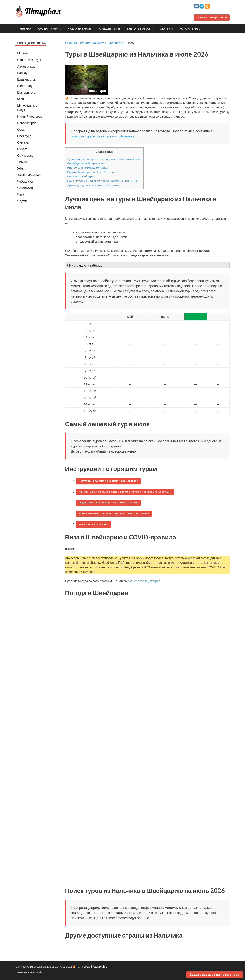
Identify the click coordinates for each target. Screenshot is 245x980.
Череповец (25, 188)
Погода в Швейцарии (81, 176)
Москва (22, 53)
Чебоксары (25, 181)
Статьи (165, 29)
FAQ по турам (48, 29)
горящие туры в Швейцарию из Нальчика (103, 136)
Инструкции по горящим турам (87, 168)
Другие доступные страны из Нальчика (93, 185)
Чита (21, 194)
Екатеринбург (27, 92)
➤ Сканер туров (79, 29)
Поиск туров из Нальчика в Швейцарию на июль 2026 (102, 181)
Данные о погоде (26, 972)
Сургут (22, 149)
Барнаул (23, 73)
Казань (22, 99)
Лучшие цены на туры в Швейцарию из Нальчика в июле (104, 159)
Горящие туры (109, 29)
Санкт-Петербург (29, 60)
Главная (25, 29)
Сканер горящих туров (212, 17)
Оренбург (24, 136)
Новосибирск (27, 123)
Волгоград (24, 86)
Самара (23, 142)
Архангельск (26, 66)
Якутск (22, 201)
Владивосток (26, 79)
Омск (21, 129)
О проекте (84, 967)
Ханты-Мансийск (29, 175)
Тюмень (23, 162)
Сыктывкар (25, 155)
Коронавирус (190, 29)
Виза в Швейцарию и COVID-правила (92, 172)
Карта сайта (100, 967)
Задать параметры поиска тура (215, 975)
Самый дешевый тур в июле (86, 163)
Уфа (20, 168)
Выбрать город (138, 29)
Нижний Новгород (30, 116)
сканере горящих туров (144, 581)
